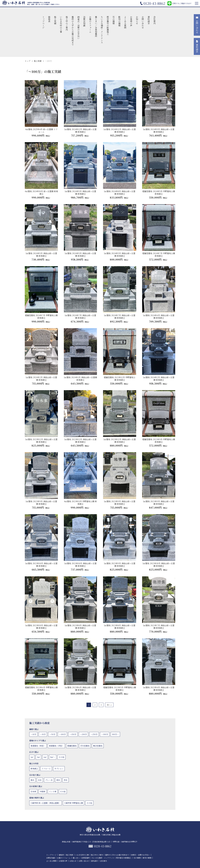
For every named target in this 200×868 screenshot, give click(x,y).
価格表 (49, 19)
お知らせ (137, 20)
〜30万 (43, 734)
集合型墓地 (98, 746)
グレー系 (49, 780)
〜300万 (105, 734)
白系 (40, 780)
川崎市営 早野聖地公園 (74, 803)
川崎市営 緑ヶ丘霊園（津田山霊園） (46, 803)
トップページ (44, 22)
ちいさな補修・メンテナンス (102, 30)
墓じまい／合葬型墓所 (96, 26)
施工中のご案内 (67, 23)
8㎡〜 (53, 757)
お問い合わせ (143, 22)
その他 (62, 757)
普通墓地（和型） (38, 746)
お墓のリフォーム (90, 24)
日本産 (33, 791)
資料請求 (149, 20)
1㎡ (32, 757)
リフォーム (46, 769)
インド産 (53, 791)
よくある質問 (125, 22)
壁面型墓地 (72, 746)
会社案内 (155, 20)
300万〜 (115, 734)
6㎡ (45, 757)
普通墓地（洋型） (56, 746)
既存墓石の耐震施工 (108, 25)
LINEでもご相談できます (179, 3)
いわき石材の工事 (61, 24)
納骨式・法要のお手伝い (78, 28)
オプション (59, 769)
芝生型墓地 (85, 746)
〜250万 (94, 734)
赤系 (66, 780)
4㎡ (38, 757)
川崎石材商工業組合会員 (111, 835)
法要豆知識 (84, 21)
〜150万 (73, 734)
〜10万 (33, 734)
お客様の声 (131, 21)
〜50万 (52, 734)
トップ (28, 61)
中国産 (43, 791)
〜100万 (62, 734)
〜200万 (83, 734)
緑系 (58, 780)
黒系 (32, 780)
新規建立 (34, 769)
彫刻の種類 (120, 21)
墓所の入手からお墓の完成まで (73, 31)
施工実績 (55, 20)
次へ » (109, 705)
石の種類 (114, 20)
